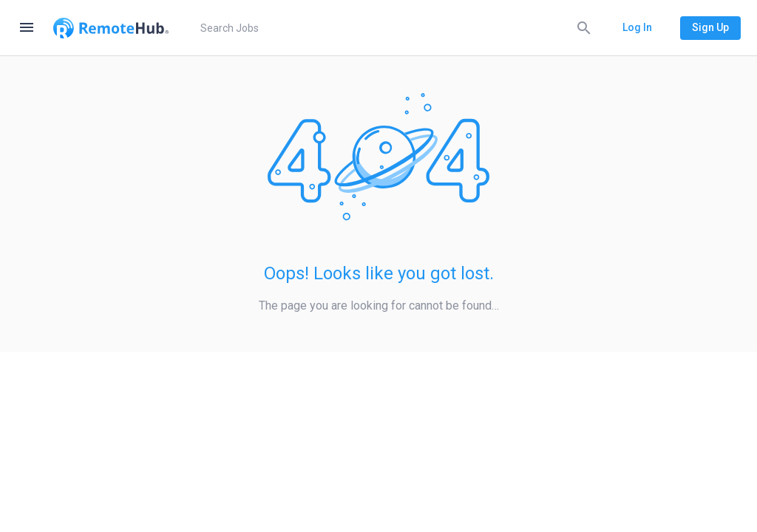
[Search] (584, 27)
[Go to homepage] (111, 28)
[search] (393, 28)
